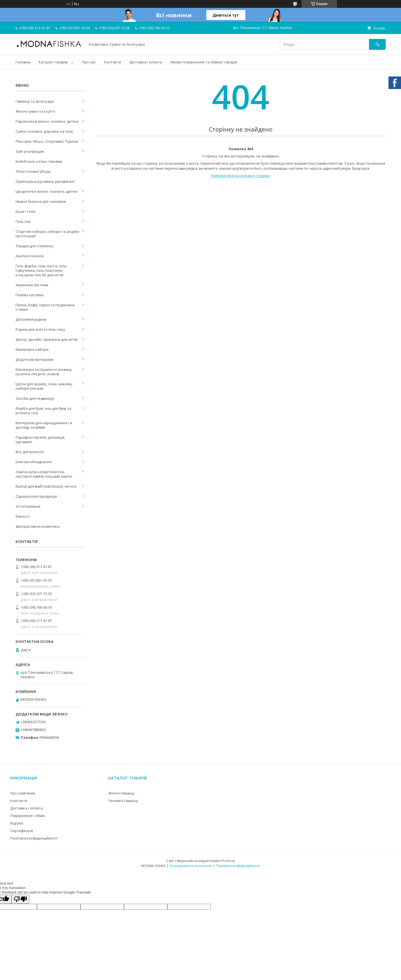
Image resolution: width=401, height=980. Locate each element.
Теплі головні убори (33, 171)
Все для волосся (30, 452)
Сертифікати (22, 831)
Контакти (113, 62)
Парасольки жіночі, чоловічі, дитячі (47, 121)
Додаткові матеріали (34, 359)
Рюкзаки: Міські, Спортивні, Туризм (47, 141)
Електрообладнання (34, 462)
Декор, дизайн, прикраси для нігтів (47, 339)
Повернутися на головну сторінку (241, 176)
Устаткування (28, 506)
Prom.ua (228, 861)
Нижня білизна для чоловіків (41, 201)
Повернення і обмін (28, 816)
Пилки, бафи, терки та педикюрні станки (45, 307)
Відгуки (17, 823)
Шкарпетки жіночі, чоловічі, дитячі (47, 191)
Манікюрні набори (32, 349)
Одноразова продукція (36, 496)
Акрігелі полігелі (30, 256)
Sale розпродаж (30, 151)
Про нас (89, 62)
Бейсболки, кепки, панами (39, 161)
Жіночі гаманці (121, 793)
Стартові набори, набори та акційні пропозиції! (47, 234)
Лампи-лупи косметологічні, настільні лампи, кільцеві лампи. (44, 474)
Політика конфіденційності (34, 838)
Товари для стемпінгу (35, 246)
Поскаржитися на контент (191, 866)
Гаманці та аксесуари (35, 101)
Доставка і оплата (146, 62)
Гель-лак (23, 221)
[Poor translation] (20, 899)
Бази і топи (25, 211)
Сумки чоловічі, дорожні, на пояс (44, 131)
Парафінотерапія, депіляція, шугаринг (40, 440)
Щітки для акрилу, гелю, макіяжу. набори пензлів (44, 386)
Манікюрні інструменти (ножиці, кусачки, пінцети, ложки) (44, 372)
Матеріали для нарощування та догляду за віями (44, 425)
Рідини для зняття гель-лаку (40, 329)
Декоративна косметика (38, 526)
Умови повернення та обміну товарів (204, 62)
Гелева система (30, 295)
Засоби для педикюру (35, 398)
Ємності (23, 516)
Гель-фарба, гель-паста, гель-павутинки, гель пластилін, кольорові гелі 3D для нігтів (42, 270)
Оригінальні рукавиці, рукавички (45, 181)
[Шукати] (377, 44)
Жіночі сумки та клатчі (35, 111)
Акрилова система (32, 285)
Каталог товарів (53, 62)
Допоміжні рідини (31, 319)
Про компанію (23, 793)
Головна (23, 62)
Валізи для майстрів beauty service (46, 486)
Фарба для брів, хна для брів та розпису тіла (43, 411)
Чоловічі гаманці (123, 801)
